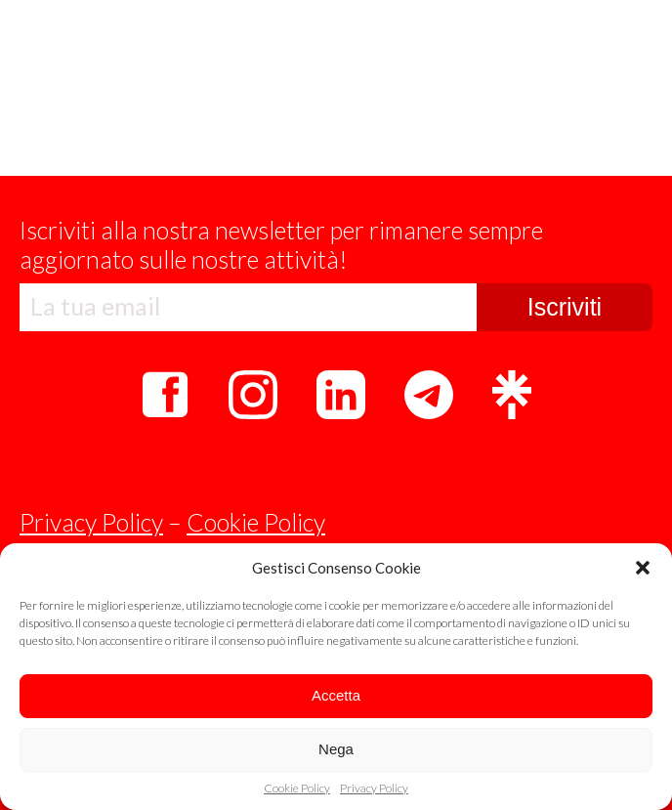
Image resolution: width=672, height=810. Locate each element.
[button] (643, 568)
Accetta (336, 695)
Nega (336, 749)
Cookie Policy (297, 789)
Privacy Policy (374, 789)
